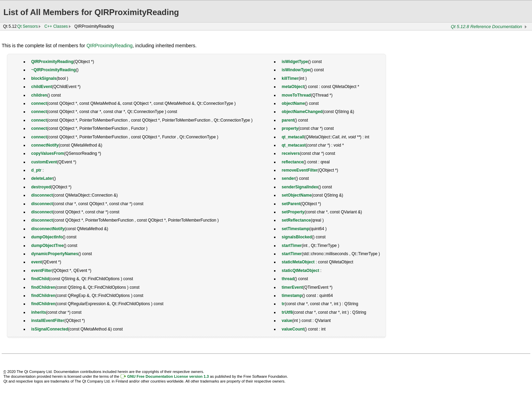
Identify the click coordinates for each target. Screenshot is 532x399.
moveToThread (296, 95)
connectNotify (45, 145)
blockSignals (44, 78)
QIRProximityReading (109, 46)
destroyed (41, 187)
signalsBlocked (297, 237)
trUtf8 (287, 312)
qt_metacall (293, 137)
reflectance (292, 162)
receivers (291, 153)
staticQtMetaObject (300, 271)
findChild (40, 279)
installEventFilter (48, 321)
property (290, 128)
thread (288, 279)
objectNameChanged (302, 112)
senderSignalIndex (300, 187)
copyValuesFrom (48, 153)
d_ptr (36, 170)
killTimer (290, 78)
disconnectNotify (48, 229)
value (287, 321)
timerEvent (292, 287)
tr (283, 304)
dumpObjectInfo (47, 237)
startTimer (292, 246)
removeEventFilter (300, 170)
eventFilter (42, 271)
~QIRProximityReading (53, 70)
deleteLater (42, 178)
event (36, 262)
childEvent (42, 87)
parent (288, 120)
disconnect (42, 195)
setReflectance (296, 220)
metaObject (293, 87)
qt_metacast (294, 145)
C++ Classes (56, 26)
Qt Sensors (27, 26)
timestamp (292, 296)
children (39, 95)
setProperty (293, 212)
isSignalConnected (50, 329)
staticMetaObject (298, 262)
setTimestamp (295, 229)
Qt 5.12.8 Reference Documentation (486, 27)
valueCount (293, 329)
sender (288, 178)
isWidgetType (295, 62)
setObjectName (296, 195)
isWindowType (296, 70)
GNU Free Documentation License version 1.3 (168, 376)
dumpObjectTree (47, 246)
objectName (293, 103)
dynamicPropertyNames (55, 254)
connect (39, 103)
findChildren (43, 287)
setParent (291, 204)
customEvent (44, 162)
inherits (39, 312)
